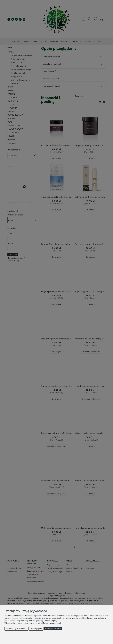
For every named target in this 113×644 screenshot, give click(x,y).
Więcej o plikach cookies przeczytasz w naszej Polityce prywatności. (33, 623)
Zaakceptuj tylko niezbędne (16, 629)
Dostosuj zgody (36, 629)
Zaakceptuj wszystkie (53, 629)
